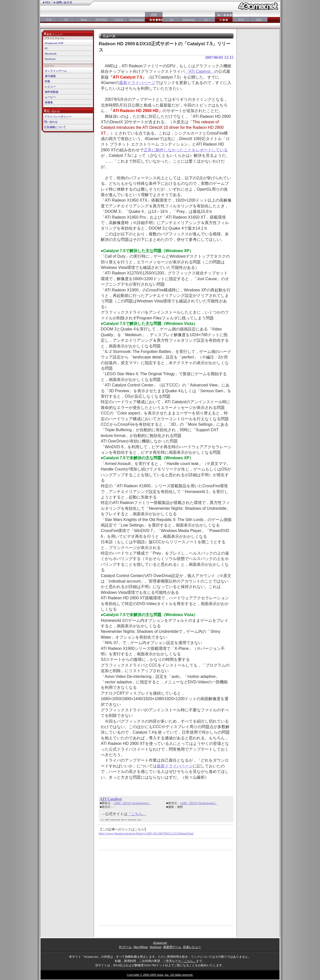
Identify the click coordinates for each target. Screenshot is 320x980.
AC (206, 20)
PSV (241, 20)
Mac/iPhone (141, 947)
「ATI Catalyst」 (199, 71)
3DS (259, 20)
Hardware (189, 20)
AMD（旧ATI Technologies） (132, 803)
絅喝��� (154, 17)
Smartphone (136, 20)
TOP (49, 20)
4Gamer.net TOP (54, 43)
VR (171, 20)
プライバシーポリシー (58, 117)
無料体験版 (52, 92)
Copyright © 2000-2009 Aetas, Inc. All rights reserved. (160, 975)
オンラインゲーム (56, 71)
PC (66, 20)
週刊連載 (50, 76)
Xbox (84, 20)
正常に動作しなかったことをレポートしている (186, 150)
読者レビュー (192, 947)
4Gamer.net (160, 943)
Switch (119, 20)
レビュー (50, 87)
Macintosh (50, 54)
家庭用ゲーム (172, 947)
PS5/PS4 (101, 20)
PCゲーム (125, 947)
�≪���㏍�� (224, 17)
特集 (47, 81)
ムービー (50, 97)
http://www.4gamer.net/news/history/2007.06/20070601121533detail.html (146, 833)
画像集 (49, 102)
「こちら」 (137, 814)
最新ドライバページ (137, 83)
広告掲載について (55, 127)
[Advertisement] (141, 888)
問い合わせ (51, 122)
